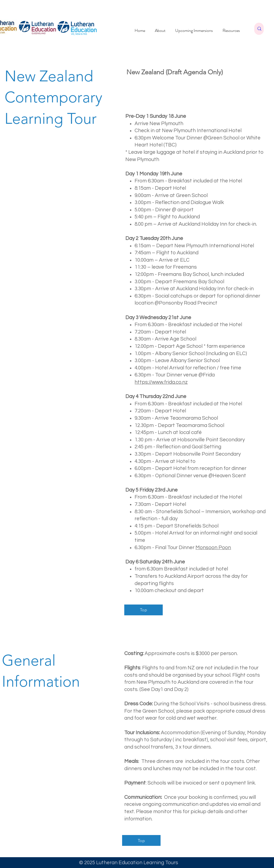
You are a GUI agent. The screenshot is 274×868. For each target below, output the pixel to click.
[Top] (143, 610)
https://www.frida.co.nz (161, 382)
